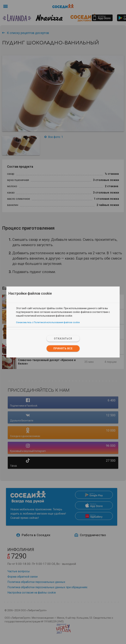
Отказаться (63, 339)
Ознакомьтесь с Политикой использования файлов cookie (48, 322)
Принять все (63, 348)
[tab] (63, 305)
